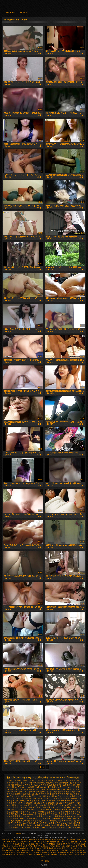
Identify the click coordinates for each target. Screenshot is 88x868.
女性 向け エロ (16, 848)
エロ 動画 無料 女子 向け (64, 783)
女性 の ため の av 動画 (37, 840)
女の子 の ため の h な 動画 (45, 787)
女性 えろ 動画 (67, 840)
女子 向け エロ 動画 (24, 805)
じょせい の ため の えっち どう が (20, 780)
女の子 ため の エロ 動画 (24, 787)
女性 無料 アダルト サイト (62, 842)
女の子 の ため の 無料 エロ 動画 (41, 796)
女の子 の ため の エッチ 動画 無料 (46, 789)
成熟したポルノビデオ (43, 852)
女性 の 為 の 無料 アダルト (75, 848)
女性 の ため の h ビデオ (40, 810)
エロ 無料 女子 (24, 840)
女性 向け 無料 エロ (36, 844)
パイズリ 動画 (64, 846)
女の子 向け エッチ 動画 (50, 798)
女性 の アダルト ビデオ (15, 842)
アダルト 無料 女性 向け (66, 854)
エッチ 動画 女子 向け (24, 783)
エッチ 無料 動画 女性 (45, 842)
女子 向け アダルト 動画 (11, 840)
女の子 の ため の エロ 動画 (21, 792)
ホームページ (10, 13)
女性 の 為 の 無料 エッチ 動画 (69, 827)
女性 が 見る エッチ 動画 (56, 807)
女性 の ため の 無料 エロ (42, 823)
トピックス (23, 13)
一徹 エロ (37, 848)
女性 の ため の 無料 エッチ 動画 (19, 823)
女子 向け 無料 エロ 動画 (22, 807)
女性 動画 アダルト (73, 852)
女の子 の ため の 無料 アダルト (39, 794)
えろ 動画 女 (44, 848)
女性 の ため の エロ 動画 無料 (51, 816)
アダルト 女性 (54, 846)
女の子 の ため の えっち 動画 (68, 787)
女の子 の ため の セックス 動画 (45, 792)
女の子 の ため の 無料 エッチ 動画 (66, 794)
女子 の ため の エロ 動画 (62, 803)
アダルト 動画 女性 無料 (67, 850)
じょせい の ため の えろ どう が (47, 780)
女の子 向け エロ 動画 (68, 798)
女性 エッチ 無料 (45, 854)
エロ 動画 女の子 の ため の (43, 783)
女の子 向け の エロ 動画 (30, 798)
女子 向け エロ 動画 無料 (42, 805)
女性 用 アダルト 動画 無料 (31, 846)
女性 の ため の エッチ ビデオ (31, 814)
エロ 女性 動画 (77, 844)
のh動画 (19, 833)
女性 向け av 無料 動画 (59, 852)
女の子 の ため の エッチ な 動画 (19, 789)
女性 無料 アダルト (65, 844)
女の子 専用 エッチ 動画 (55, 801)
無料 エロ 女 (73, 846)
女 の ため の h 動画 (30, 785)
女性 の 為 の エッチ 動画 (31, 825)
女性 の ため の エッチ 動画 (53, 814)
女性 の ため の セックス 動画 (20, 818)
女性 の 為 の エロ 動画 (50, 825)
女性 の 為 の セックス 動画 (20, 827)
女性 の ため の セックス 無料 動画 (46, 818)
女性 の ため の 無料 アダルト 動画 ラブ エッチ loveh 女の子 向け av (53, 821)
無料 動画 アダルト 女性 (14, 854)
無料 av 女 (54, 854)
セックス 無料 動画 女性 (51, 844)
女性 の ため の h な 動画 (20, 810)
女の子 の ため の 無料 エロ (17, 796)
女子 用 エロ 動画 (39, 807)
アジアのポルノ (23, 844)
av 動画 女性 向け (27, 848)
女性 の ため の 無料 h (69, 818)
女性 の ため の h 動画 (59, 810)
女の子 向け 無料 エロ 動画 (35, 801)
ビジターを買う (44, 861)
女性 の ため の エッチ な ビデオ (27, 812)
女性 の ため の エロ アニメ (27, 816)
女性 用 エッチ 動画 (11, 844)
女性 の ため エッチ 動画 (62, 823)
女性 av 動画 (18, 846)
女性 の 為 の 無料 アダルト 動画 (43, 827)
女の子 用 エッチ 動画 (21, 803)
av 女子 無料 (76, 840)
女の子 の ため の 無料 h (67, 792)
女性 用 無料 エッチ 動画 (53, 840)
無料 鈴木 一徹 (28, 850)
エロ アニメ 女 (31, 852)
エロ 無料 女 (54, 850)
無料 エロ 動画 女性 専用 (31, 854)
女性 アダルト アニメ (31, 842)
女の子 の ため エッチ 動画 (65, 796)
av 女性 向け (45, 846)
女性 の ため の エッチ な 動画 (52, 812)
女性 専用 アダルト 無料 (42, 850)
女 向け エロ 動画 (64, 785)
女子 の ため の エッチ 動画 (41, 803)
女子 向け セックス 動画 (61, 805)
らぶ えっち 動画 (67, 780)
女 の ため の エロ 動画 (47, 785)
